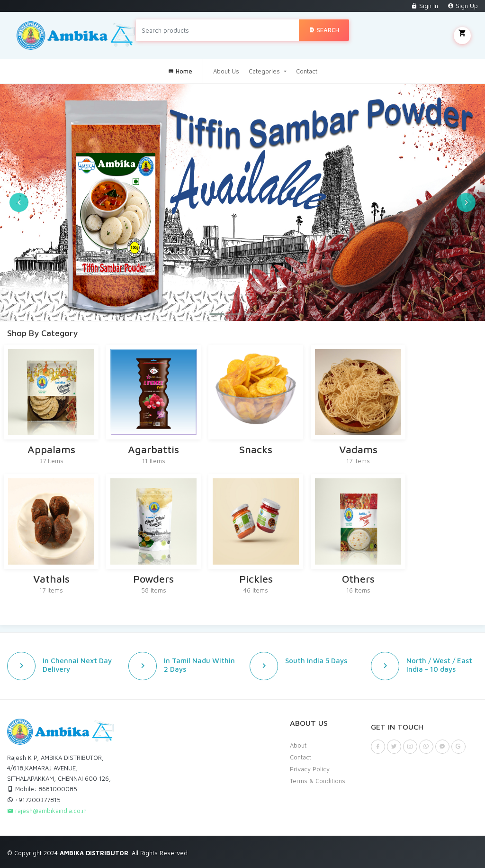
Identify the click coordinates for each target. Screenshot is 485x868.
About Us (226, 71)
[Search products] (217, 30)
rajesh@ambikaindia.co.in (47, 811)
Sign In (425, 6)
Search (324, 30)
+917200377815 (34, 800)
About (298, 745)
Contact (307, 71)
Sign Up (463, 6)
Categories (265, 71)
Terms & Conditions (318, 781)
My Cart (462, 36)
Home (180, 71)
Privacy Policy (310, 769)
